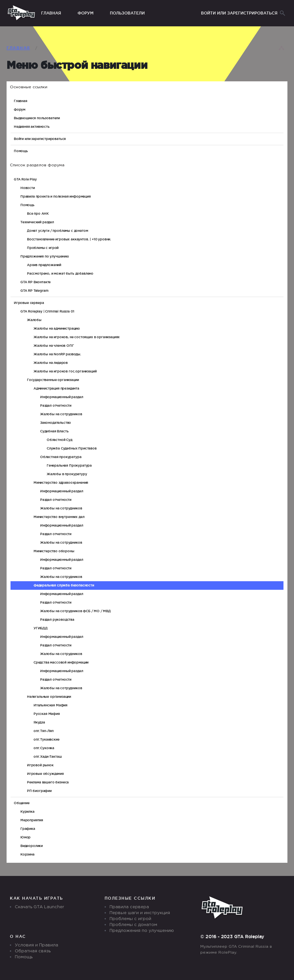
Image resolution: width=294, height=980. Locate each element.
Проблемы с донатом (133, 925)
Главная (21, 101)
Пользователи (127, 13)
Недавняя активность (32, 127)
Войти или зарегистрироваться (40, 139)
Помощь (21, 151)
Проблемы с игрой (130, 919)
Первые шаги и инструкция (140, 913)
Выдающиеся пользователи (37, 118)
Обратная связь (33, 951)
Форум (20, 109)
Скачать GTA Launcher (39, 907)
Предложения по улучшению (142, 931)
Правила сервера (129, 907)
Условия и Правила (37, 945)
